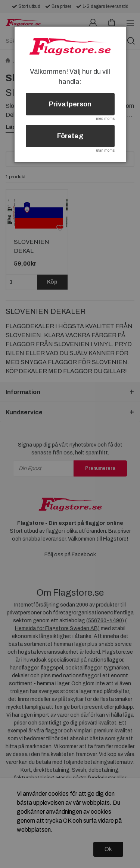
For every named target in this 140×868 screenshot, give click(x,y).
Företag (70, 136)
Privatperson (70, 104)
